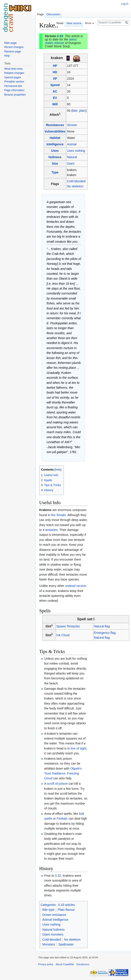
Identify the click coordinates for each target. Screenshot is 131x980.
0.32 (58, 876)
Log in (125, 4)
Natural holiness (53, 930)
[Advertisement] (110, 88)
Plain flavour (66, 910)
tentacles (51, 530)
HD (55, 72)
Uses (55, 151)
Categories (48, 905)
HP (55, 66)
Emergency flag (105, 633)
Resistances (55, 125)
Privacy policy (46, 964)
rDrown (72, 125)
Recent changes (14, 47)
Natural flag (102, 626)
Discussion (53, 14)
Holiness (55, 157)
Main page (10, 43)
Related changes (14, 73)
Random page (13, 52)
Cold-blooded (76, 181)
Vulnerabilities (55, 131)
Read (60, 23)
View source (74, 23)
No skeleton (75, 186)
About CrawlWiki (65, 964)
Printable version (14, 82)
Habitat (55, 138)
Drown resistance (54, 915)
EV (55, 98)
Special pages (13, 77)
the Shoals (59, 515)
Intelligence (55, 144)
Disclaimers (83, 964)
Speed (55, 85)
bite (75, 111)
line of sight (79, 748)
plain (82, 111)
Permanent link (13, 86)
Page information (14, 90)
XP (55, 79)
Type (55, 172)
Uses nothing (76, 151)
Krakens (45, 510)
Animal (72, 144)
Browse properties (15, 95)
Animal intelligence (55, 920)
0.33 (60, 36)
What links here (13, 69)
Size (55, 163)
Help (7, 56)
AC (55, 91)
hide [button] (58, 470)
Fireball (62, 819)
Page (40, 14)
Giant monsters (53, 934)
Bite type (48, 910)
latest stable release (61, 41)
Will (55, 104)
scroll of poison (57, 784)
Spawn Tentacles (68, 626)
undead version (76, 586)
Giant (71, 163)
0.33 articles (66, 905)
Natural (72, 157)
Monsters (49, 944)
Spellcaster (66, 944)
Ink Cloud (63, 635)
